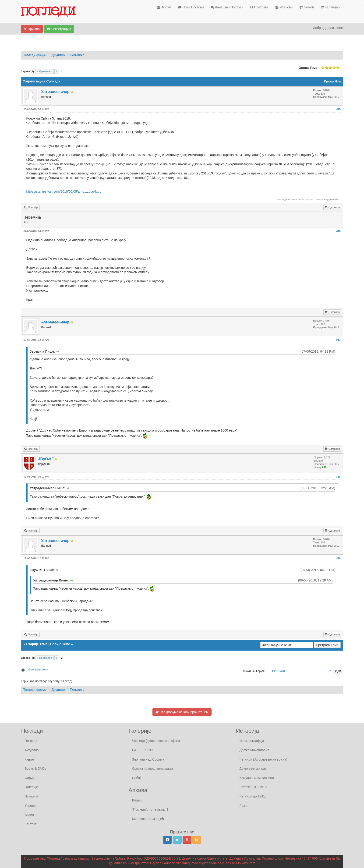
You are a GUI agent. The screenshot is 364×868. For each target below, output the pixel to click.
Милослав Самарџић (148, 819)
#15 (338, 109)
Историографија (252, 741)
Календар (330, 7)
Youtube (31, 806)
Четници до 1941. (253, 796)
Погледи (31, 741)
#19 (338, 558)
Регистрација (59, 29)
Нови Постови (191, 7)
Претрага (259, 7)
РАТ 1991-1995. (144, 750)
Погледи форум (35, 55)
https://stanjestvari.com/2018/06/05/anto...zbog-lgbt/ (64, 191)
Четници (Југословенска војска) (156, 741)
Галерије (31, 787)
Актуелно (32, 750)
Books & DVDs (36, 769)
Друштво (58, 55)
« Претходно (45, 71)
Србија (137, 778)
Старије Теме (37, 644)
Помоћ (307, 7)
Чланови (284, 7)
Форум (164, 7)
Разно (244, 806)
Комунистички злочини (257, 778)
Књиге (29, 759)
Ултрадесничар (331, 199)
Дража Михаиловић (254, 750)
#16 (338, 231)
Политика (77, 55)
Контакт (31, 824)
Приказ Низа (333, 81)
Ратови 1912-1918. (254, 787)
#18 (338, 477)
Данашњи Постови (227, 7)
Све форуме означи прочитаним (182, 712)
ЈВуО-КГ (46, 459)
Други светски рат (253, 769)
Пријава (32, 29)
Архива (30, 815)
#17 (338, 340)
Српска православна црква (153, 769)
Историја (32, 796)
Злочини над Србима (148, 759)
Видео (137, 800)
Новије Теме (60, 644)
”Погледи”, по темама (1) (151, 809)
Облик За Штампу (37, 670)
